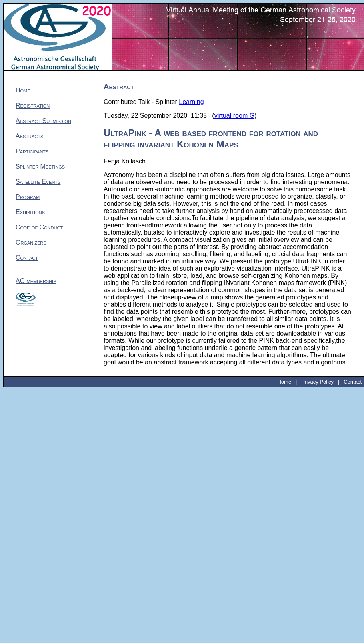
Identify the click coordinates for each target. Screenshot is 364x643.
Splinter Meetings (40, 166)
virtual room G (234, 116)
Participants (32, 151)
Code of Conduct (39, 227)
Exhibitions (30, 212)
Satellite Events (38, 182)
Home (23, 90)
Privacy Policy (317, 382)
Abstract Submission (43, 121)
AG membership (36, 281)
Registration (33, 105)
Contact (27, 258)
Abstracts (29, 136)
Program (28, 197)
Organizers (31, 242)
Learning (191, 102)
